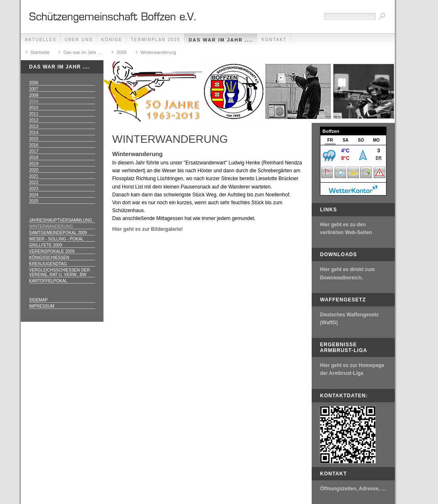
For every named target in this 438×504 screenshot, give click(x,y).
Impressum (42, 306)
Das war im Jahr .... (221, 40)
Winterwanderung (158, 52)
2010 (34, 108)
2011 (34, 114)
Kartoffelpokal (48, 281)
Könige (112, 40)
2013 (34, 126)
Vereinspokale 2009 (52, 251)
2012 (34, 120)
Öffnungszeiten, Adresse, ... (353, 489)
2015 (34, 139)
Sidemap (38, 300)
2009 (121, 52)
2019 (34, 164)
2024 (34, 195)
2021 (34, 176)
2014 (34, 133)
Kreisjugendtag (48, 264)
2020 (34, 170)
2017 (34, 151)
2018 (34, 158)
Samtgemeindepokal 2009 (58, 233)
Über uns (79, 40)
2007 (34, 89)
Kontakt (274, 40)
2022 (34, 182)
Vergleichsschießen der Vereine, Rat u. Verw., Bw (59, 272)
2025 (34, 201)
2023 (34, 189)
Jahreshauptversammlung (61, 220)
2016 (34, 145)
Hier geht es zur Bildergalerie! (148, 229)
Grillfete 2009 (46, 245)
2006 (34, 83)
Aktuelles (41, 40)
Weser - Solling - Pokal (56, 239)
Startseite (40, 52)
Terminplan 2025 (155, 40)
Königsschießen (49, 258)
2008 (34, 95)
